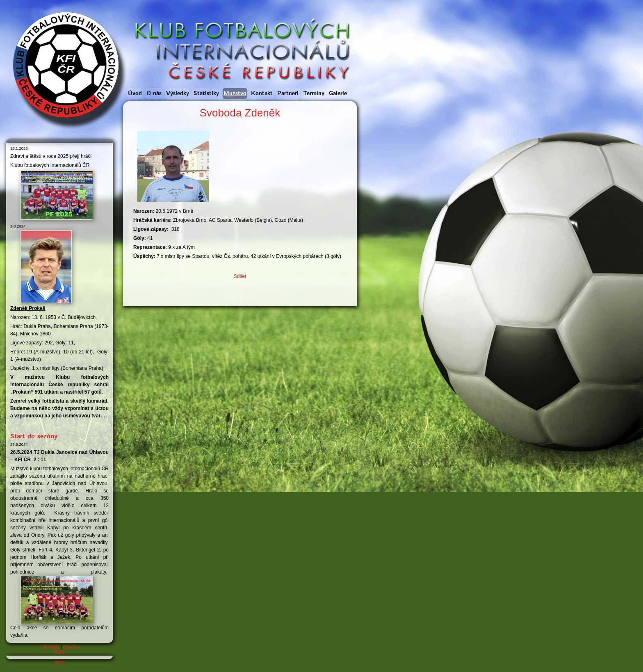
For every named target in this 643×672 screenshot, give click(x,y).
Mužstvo (235, 93)
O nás (154, 93)
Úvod (135, 93)
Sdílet (240, 276)
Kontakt (262, 93)
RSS (60, 653)
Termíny (314, 93)
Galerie (338, 93)
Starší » (72, 647)
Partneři (288, 93)
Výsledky (178, 93)
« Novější (49, 647)
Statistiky (206, 93)
